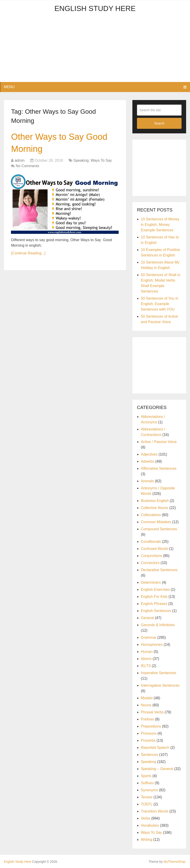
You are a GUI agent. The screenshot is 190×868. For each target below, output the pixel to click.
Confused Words (154, 549)
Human (147, 652)
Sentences (150, 755)
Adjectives (149, 454)
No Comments (27, 166)
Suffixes (147, 783)
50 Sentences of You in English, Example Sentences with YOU (160, 304)
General (147, 618)
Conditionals (151, 542)
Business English (155, 501)
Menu (9, 87)
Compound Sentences (159, 529)
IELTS (146, 666)
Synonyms (149, 790)
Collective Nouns (155, 508)
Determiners (151, 582)
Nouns (146, 705)
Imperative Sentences (159, 673)
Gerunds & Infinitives (158, 625)
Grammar (149, 637)
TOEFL (147, 804)
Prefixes (147, 719)
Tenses (147, 797)
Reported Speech (155, 748)
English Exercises (155, 590)
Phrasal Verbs (152, 712)
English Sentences (156, 611)
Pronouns (149, 733)
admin (20, 160)
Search (159, 123)
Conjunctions (151, 556)
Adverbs (148, 461)
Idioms (146, 659)
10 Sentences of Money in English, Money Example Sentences (160, 225)
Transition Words (155, 811)
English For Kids (154, 597)
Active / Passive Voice (159, 442)
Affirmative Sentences (159, 468)
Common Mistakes (156, 522)
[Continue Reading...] (28, 253)
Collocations (151, 515)
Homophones (152, 645)
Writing (147, 840)
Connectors (150, 563)
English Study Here (95, 8)
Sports (146, 776)
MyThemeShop (175, 862)
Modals (147, 698)
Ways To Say (101, 160)
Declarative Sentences (159, 570)
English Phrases (154, 604)
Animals (147, 481)
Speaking (81, 160)
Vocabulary (150, 825)
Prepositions (151, 726)
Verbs (146, 818)
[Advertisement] (95, 50)
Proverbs (148, 740)
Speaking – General (157, 769)
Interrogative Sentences (160, 685)
